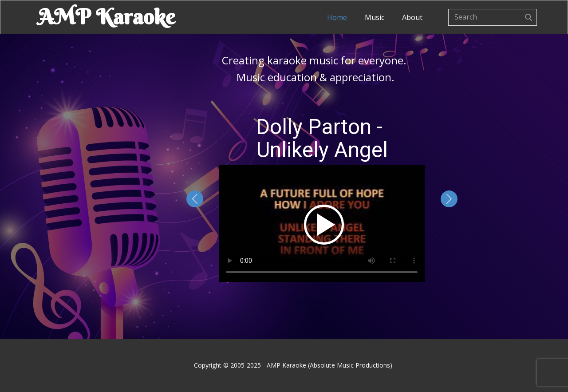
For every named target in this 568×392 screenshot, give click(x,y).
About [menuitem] (412, 17)
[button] (195, 199)
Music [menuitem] (375, 17)
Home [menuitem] (337, 17)
